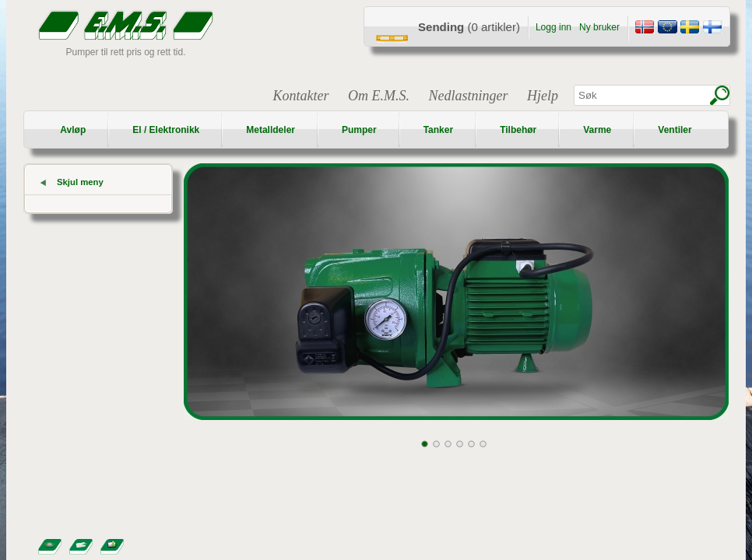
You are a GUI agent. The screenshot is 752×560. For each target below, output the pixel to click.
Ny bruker (599, 27)
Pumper (359, 130)
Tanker (438, 130)
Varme (597, 130)
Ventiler (675, 130)
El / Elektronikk (166, 130)
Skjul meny (80, 182)
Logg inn (553, 27)
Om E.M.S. (379, 96)
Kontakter (301, 96)
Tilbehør (518, 130)
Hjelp (543, 96)
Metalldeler (271, 130)
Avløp (73, 130)
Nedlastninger (469, 96)
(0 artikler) (469, 27)
